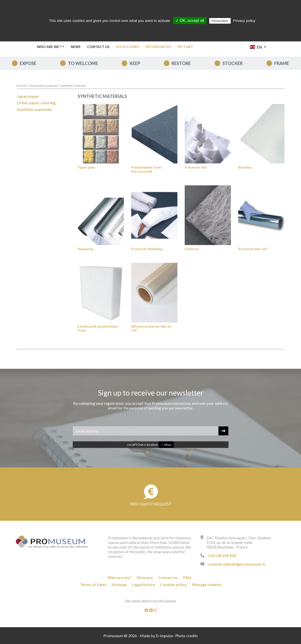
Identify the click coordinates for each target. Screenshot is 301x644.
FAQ (187, 577)
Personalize (220, 21)
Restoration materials (44, 86)
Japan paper (28, 96)
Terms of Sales (93, 584)
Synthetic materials (73, 86)
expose (28, 63)
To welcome (83, 63)
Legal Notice (143, 584)
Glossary (145, 577)
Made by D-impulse (156, 636)
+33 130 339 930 (222, 555)
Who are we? (119, 577)
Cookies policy (173, 584)
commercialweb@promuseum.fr (237, 564)
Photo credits (187, 636)
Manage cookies (207, 584)
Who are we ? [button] (49, 47)
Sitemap (119, 584)
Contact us (98, 47)
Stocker (233, 63)
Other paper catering (36, 103)
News (76, 47)
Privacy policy (244, 21)
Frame (282, 63)
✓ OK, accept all (190, 21)
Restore (181, 63)
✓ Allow (166, 445)
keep (135, 63)
